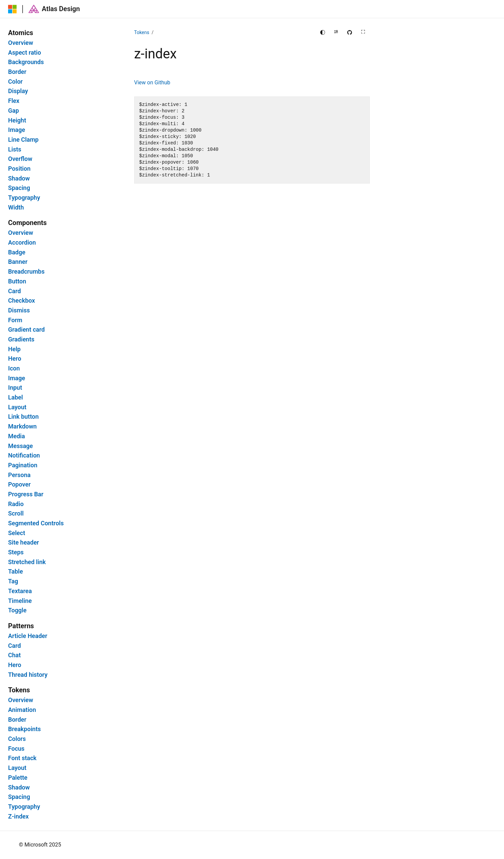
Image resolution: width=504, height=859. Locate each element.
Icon (14, 368)
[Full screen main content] (363, 32)
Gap (13, 111)
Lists (15, 149)
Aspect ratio (25, 53)
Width (16, 207)
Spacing (19, 188)
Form (15, 320)
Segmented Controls (36, 523)
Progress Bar (26, 494)
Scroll (16, 514)
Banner (18, 262)
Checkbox (22, 301)
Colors (17, 739)
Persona (19, 475)
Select (17, 533)
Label (16, 397)
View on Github (152, 82)
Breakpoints (24, 729)
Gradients (21, 339)
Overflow (20, 159)
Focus (16, 749)
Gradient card (26, 330)
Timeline (20, 601)
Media (17, 436)
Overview (21, 43)
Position (19, 169)
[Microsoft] (12, 9)
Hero (15, 359)
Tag (13, 581)
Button (17, 281)
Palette (18, 778)
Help (14, 349)
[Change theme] (323, 32)
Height (17, 120)
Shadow (19, 178)
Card (14, 291)
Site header (24, 543)
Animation (22, 710)
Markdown (22, 426)
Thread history (28, 675)
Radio (16, 504)
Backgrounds (26, 62)
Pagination (23, 465)
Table (16, 572)
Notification (24, 455)
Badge (17, 252)
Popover (19, 484)
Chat (14, 655)
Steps (16, 552)
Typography (24, 198)
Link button (23, 417)
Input (15, 388)
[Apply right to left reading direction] (336, 32)
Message (21, 446)
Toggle (17, 610)
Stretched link (27, 562)
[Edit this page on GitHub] (350, 32)
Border (17, 72)
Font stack (22, 758)
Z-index (18, 816)
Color (15, 82)
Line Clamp (23, 140)
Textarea (20, 591)
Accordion (22, 243)
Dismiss (19, 310)
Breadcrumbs (26, 272)
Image (17, 130)
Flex (14, 101)
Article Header (28, 636)
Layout (17, 407)
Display (18, 91)
